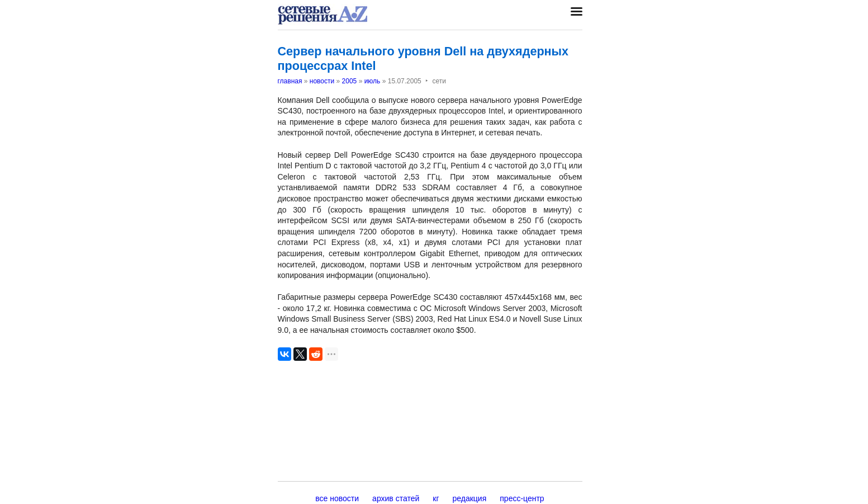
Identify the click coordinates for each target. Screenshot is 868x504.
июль (373, 81)
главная (290, 81)
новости (322, 81)
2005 (350, 81)
